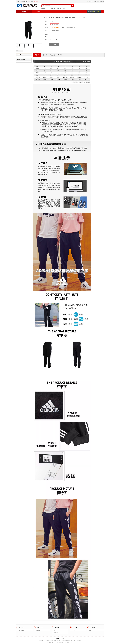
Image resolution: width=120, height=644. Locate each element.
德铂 (61, 9)
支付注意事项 (21, 630)
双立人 (48, 9)
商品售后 (56, 633)
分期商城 (39, 11)
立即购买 (73, 630)
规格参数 (45, 55)
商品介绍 (37, 55)
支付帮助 (60, 55)
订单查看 (38, 630)
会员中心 (96, 1)
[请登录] (36, 1)
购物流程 (91, 630)
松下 (55, 9)
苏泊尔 (64, 9)
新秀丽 (52, 9)
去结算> (97, 12)
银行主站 (102, 1)
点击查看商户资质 (54, 31)
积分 (55, 24)
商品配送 (56, 630)
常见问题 (52, 55)
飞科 (58, 9)
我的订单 (90, 1)
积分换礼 (25, 11)
